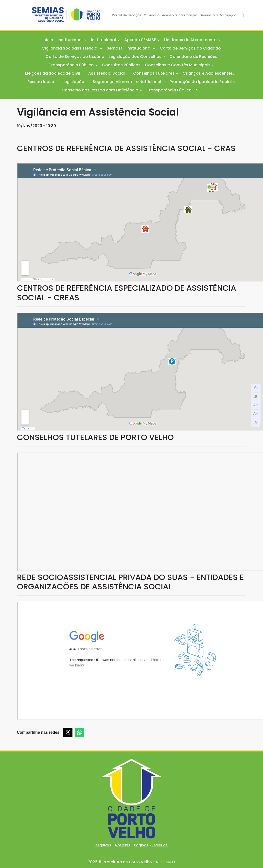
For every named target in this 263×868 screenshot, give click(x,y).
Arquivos (103, 845)
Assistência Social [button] (106, 73)
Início (48, 40)
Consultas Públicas (121, 65)
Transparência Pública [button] (71, 65)
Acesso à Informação (180, 15)
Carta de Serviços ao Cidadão (190, 48)
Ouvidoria (152, 15)
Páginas (141, 845)
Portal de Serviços (127, 15)
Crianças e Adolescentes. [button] (208, 73)
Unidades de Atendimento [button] (190, 40)
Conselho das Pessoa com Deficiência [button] (100, 90)
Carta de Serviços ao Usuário (75, 57)
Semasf (114, 48)
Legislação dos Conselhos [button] (135, 57)
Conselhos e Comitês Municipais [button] (178, 65)
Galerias (160, 845)
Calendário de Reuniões (193, 57)
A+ (256, 405)
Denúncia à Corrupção (218, 15)
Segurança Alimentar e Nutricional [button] (127, 82)
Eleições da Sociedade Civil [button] (53, 73)
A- (256, 414)
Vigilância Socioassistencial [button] (70, 48)
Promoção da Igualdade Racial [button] (201, 82)
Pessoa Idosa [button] (41, 82)
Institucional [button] (70, 40)
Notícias (123, 845)
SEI (199, 90)
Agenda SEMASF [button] (140, 40)
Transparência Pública (169, 90)
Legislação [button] (73, 82)
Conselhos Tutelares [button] (154, 73)
